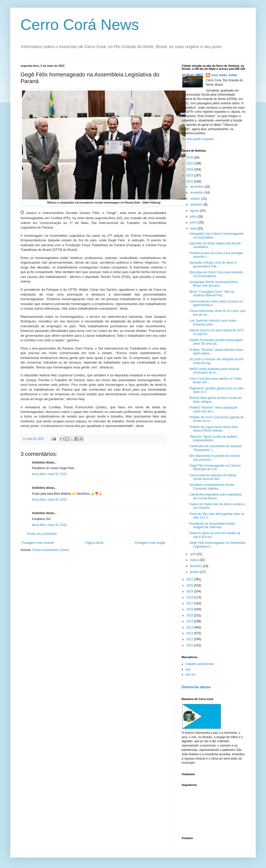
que (188, 669)
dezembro (197, 187)
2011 (190, 639)
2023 (190, 175)
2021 (190, 579)
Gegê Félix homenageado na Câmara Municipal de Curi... (215, 467)
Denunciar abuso (196, 687)
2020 (190, 585)
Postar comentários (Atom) (51, 550)
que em (191, 674)
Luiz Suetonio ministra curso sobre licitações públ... (213, 322)
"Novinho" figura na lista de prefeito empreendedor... (213, 438)
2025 (190, 163)
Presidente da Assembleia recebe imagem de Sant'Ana (212, 525)
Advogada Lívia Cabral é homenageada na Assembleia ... (216, 235)
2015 (190, 615)
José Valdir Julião (224, 75)
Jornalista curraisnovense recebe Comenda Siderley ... (212, 487)
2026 (190, 157)
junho (194, 222)
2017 (190, 603)
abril (193, 554)
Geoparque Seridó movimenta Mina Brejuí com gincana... (213, 284)
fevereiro (196, 566)
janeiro (195, 572)
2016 (190, 609)
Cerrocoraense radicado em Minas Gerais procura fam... (213, 477)
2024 (190, 170)
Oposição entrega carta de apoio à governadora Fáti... (213, 264)
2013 (190, 627)
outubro (196, 199)
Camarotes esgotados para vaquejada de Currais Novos (215, 496)
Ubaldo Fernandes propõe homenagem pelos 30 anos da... (216, 342)
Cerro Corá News (80, 25)
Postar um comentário (42, 534)
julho (194, 217)
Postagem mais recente (38, 543)
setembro (197, 205)
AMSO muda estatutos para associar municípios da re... (214, 371)
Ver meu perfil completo (198, 139)
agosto (195, 211)
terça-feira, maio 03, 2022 (49, 474)
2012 (190, 633)
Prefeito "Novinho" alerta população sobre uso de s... (213, 409)
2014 (190, 621)
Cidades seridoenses (200, 664)
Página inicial (94, 543)
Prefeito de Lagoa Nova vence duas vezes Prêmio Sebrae (214, 429)
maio (194, 229)
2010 (190, 645)
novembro (197, 193)
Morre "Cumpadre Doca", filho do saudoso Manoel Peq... (212, 294)
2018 (190, 598)
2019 (190, 591)
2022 (190, 182)
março (195, 560)
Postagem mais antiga (150, 543)
